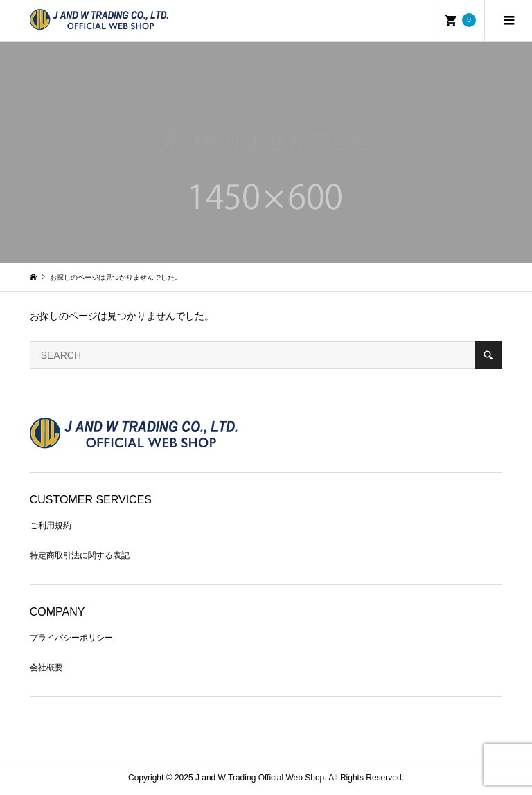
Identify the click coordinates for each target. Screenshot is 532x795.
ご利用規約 (51, 526)
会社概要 (46, 668)
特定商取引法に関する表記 (80, 555)
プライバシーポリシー (71, 638)
